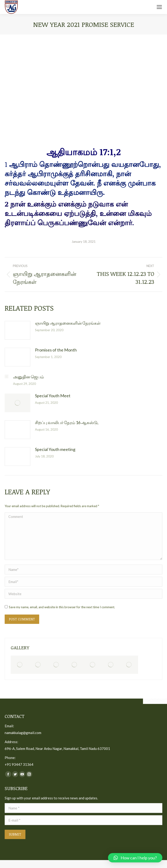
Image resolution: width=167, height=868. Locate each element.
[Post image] (17, 330)
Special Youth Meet (53, 396)
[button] (135, 858)
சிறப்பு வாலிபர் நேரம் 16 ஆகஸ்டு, (67, 422)
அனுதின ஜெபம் (28, 377)
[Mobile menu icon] (159, 7)
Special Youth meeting (55, 449)
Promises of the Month (56, 350)
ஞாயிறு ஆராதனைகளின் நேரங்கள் (68, 323)
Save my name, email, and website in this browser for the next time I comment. (62, 607)
